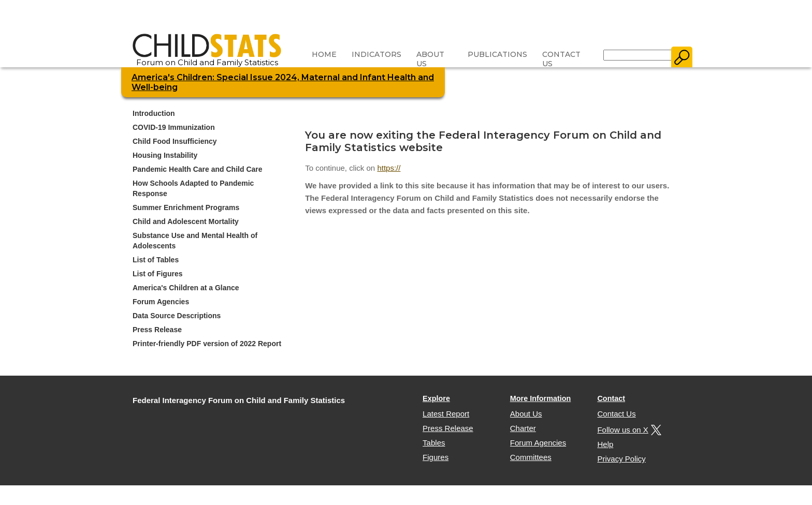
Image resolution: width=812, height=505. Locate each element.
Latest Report (446, 414)
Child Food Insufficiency (175, 141)
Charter (523, 428)
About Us (430, 59)
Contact (611, 398)
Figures (436, 457)
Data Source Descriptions (177, 316)
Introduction (154, 113)
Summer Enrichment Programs (186, 207)
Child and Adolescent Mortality (186, 221)
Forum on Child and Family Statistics (207, 58)
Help (605, 444)
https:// (389, 168)
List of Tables (156, 260)
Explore (436, 398)
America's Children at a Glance (186, 288)
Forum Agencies (161, 302)
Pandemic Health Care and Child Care (198, 169)
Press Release (157, 330)
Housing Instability (165, 155)
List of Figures (157, 274)
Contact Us (561, 59)
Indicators (376, 54)
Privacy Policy (621, 459)
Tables (434, 443)
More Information (541, 398)
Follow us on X (628, 430)
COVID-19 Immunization (174, 127)
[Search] (638, 55)
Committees (531, 457)
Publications (497, 54)
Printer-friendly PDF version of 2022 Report (207, 344)
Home (324, 54)
